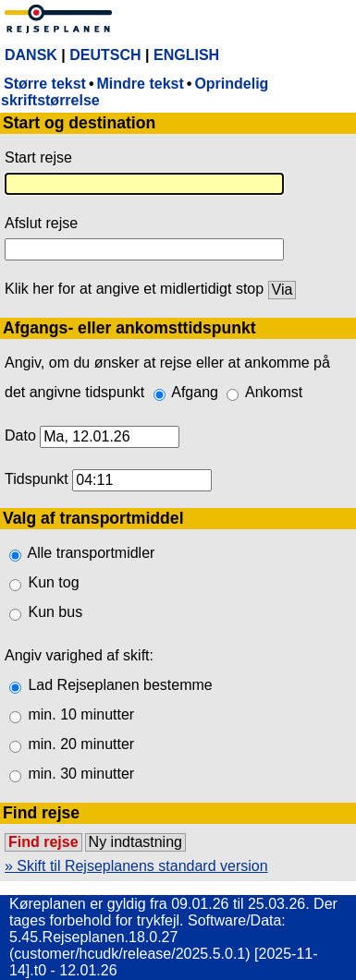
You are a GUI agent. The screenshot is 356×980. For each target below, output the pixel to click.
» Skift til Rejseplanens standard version (136, 866)
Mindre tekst (141, 84)
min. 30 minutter (81, 774)
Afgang (195, 392)
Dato (20, 436)
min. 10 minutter (81, 714)
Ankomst (274, 392)
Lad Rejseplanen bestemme (120, 685)
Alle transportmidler (92, 553)
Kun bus (55, 612)
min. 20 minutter (81, 744)
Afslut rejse (41, 223)
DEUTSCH (105, 55)
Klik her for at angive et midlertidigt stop (134, 289)
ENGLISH (186, 55)
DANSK (31, 55)
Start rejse (38, 157)
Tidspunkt (37, 479)
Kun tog (53, 582)
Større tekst (45, 84)
